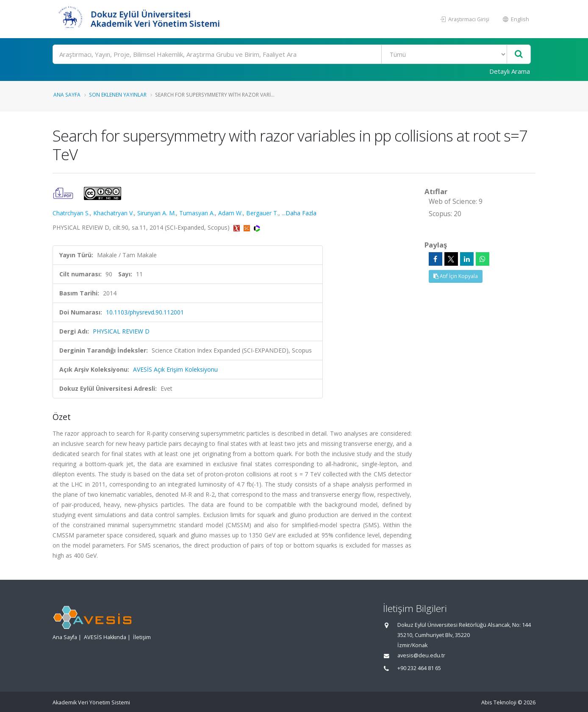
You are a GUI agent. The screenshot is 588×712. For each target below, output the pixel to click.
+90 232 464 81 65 (419, 668)
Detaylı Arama (510, 71)
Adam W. (230, 213)
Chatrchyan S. (71, 213)
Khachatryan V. (114, 213)
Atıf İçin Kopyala (456, 276)
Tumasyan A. (197, 213)
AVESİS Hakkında (105, 637)
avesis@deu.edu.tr (421, 655)
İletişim (142, 637)
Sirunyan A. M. (157, 213)
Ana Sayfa (67, 95)
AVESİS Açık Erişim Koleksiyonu (175, 369)
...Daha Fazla (299, 213)
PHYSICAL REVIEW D (121, 331)
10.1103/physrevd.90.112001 (145, 312)
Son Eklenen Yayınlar (118, 95)
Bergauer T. (262, 213)
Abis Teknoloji (499, 702)
